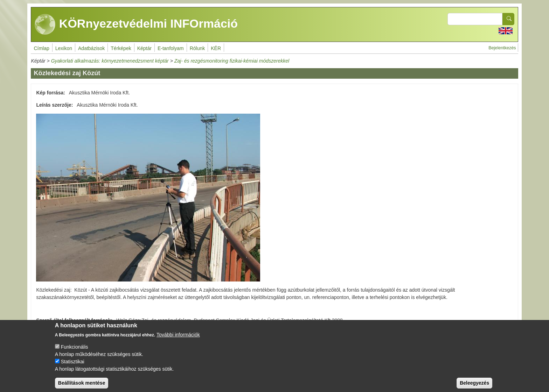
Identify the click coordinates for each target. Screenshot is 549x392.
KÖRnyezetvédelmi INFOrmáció (136, 24)
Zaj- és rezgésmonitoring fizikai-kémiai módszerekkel (232, 61)
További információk (178, 340)
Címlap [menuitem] (41, 48)
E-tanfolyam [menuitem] (171, 48)
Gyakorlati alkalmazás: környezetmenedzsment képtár (110, 61)
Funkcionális (75, 352)
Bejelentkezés (502, 48)
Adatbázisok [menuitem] (91, 48)
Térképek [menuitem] (121, 48)
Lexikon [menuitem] (64, 48)
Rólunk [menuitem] (197, 48)
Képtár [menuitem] (144, 48)
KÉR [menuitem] (216, 48)
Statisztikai (73, 367)
